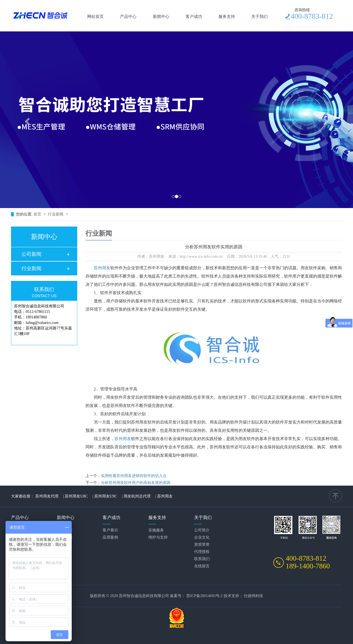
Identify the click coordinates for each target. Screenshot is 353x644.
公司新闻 (31, 254)
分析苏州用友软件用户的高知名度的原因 (136, 483)
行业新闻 (56, 214)
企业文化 (202, 537)
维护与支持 (158, 537)
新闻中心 (161, 17)
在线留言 (202, 566)
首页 (38, 214)
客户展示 (110, 530)
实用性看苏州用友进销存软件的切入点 (134, 476)
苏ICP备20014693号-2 (204, 596)
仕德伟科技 (253, 596)
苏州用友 (102, 268)
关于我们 (260, 17)
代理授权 (202, 552)
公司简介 (202, 530)
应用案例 (110, 537)
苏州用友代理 (47, 496)
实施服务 (156, 530)
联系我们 (202, 559)
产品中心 (128, 17)
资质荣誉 (202, 545)
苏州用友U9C (106, 496)
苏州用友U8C (76, 496)
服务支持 (227, 17)
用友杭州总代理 (137, 496)
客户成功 (194, 17)
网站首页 (95, 17)
